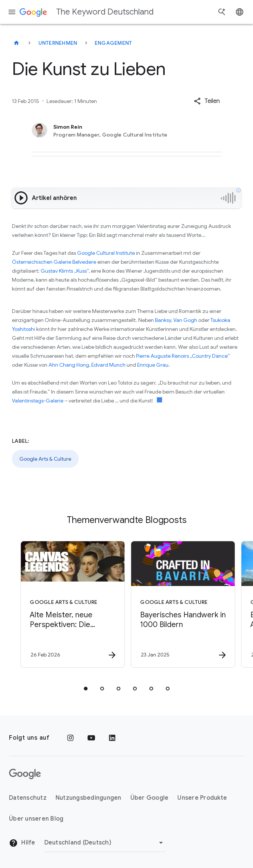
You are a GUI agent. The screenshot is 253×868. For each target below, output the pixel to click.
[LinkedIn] (112, 738)
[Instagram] (70, 738)
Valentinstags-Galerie (38, 401)
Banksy (163, 320)
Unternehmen (58, 43)
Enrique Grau (153, 365)
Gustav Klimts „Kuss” (65, 271)
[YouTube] (91, 738)
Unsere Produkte (202, 798)
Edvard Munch (108, 365)
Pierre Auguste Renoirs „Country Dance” (183, 356)
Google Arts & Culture (45, 459)
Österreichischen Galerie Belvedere (54, 262)
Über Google (150, 798)
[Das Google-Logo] (25, 774)
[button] (207, 101)
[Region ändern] (105, 843)
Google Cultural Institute (106, 253)
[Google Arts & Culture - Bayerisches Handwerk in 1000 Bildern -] (181, 604)
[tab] (86, 689)
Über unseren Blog (36, 819)
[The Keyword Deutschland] (16, 43)
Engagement (113, 43)
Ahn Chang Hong (69, 365)
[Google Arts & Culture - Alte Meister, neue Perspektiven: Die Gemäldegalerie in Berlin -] (71, 604)
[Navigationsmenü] (12, 12)
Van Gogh (185, 320)
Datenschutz (28, 798)
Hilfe (22, 843)
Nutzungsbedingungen (88, 798)
